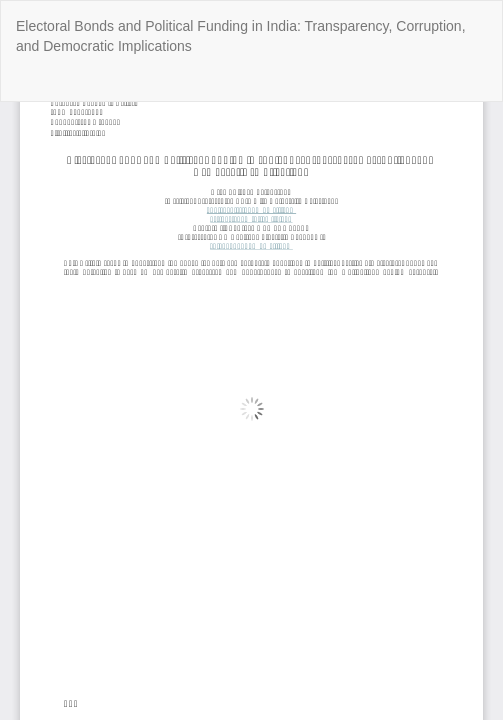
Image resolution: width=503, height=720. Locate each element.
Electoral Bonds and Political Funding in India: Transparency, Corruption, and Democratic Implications (241, 36)
